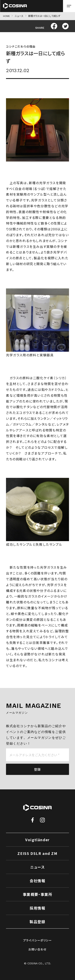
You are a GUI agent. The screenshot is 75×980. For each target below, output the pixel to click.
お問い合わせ (37, 949)
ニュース (19, 16)
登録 (37, 769)
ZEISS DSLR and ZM (37, 853)
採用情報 (37, 908)
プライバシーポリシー (38, 940)
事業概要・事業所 (38, 894)
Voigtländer (37, 840)
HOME (6, 16)
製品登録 (37, 922)
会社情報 (37, 881)
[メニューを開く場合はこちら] (69, 6)
